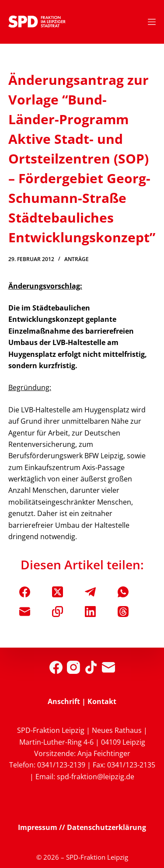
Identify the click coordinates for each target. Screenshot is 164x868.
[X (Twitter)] (58, 592)
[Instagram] (73, 667)
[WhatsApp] (123, 592)
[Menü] (152, 22)
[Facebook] (25, 592)
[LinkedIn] (90, 612)
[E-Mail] (25, 612)
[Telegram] (90, 592)
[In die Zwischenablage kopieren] (58, 612)
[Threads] (123, 612)
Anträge (77, 259)
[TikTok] (91, 667)
